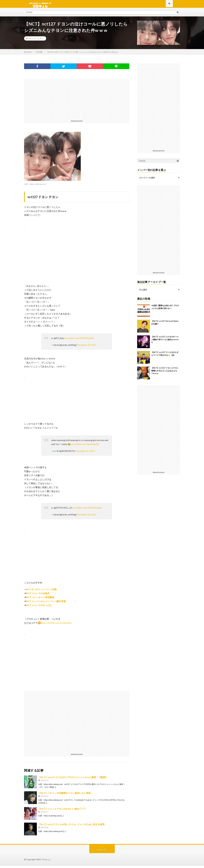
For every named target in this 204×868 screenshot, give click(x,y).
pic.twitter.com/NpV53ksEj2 (85, 446)
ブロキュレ (46, 862)
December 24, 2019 (87, 347)
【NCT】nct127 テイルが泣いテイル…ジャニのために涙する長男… (72, 826)
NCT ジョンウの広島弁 (38, 595)
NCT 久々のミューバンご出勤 (41, 591)
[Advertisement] (77, 101)
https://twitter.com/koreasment (56, 625)
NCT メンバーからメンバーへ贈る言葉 (46, 603)
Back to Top (102, 852)
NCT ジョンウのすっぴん (39, 607)
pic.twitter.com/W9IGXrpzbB (79, 340)
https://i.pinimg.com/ (38, 186)
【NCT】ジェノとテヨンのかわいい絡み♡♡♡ (62, 811)
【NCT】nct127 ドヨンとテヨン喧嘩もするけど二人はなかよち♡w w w (165, 373)
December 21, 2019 (85, 453)
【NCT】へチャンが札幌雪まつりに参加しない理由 (64, 795)
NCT (41, 41)
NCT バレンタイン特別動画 (40, 599)
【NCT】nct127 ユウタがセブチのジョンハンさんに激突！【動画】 (73, 779)
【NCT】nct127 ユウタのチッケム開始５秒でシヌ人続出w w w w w (165, 342)
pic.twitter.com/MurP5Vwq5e (87, 510)
